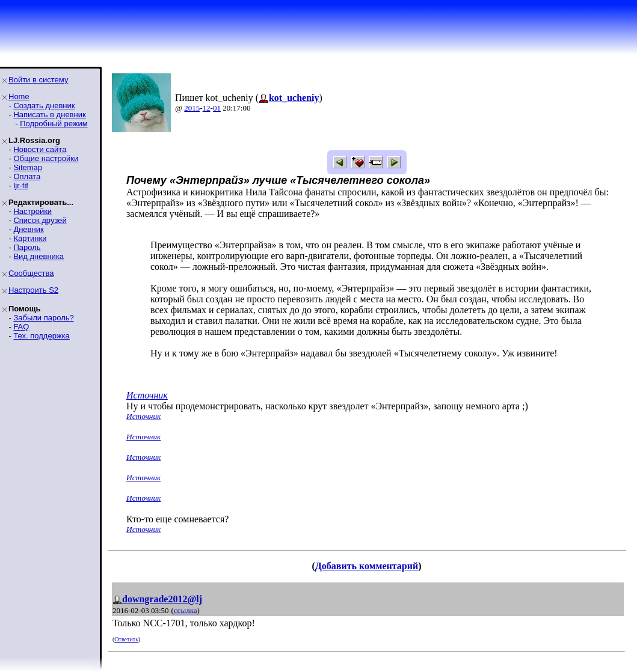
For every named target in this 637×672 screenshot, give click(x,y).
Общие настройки (46, 158)
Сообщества (31, 273)
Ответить (126, 639)
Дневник (28, 229)
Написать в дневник (49, 115)
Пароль (27, 247)
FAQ (21, 327)
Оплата (27, 176)
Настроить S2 (33, 290)
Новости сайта (40, 149)
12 (207, 108)
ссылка (186, 610)
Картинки (30, 238)
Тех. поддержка (41, 336)
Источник (147, 395)
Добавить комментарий (367, 566)
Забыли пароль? (43, 318)
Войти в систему (38, 80)
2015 (192, 108)
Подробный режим (54, 124)
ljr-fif (21, 185)
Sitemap (28, 167)
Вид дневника (38, 256)
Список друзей (40, 220)
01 (217, 108)
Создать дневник (44, 105)
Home (19, 96)
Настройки (32, 211)
